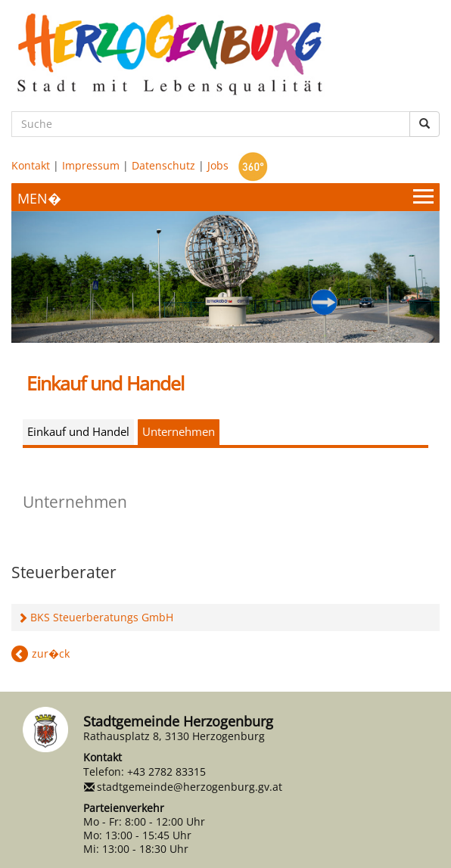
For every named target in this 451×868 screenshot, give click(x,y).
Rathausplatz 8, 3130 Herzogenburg (174, 736)
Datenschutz (163, 165)
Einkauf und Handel (78, 431)
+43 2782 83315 (166, 772)
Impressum (91, 165)
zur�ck (51, 653)
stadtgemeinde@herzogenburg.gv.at (190, 787)
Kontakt (31, 165)
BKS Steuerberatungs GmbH (102, 617)
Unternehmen (179, 431)
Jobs (218, 165)
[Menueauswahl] (225, 197)
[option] (225, 277)
